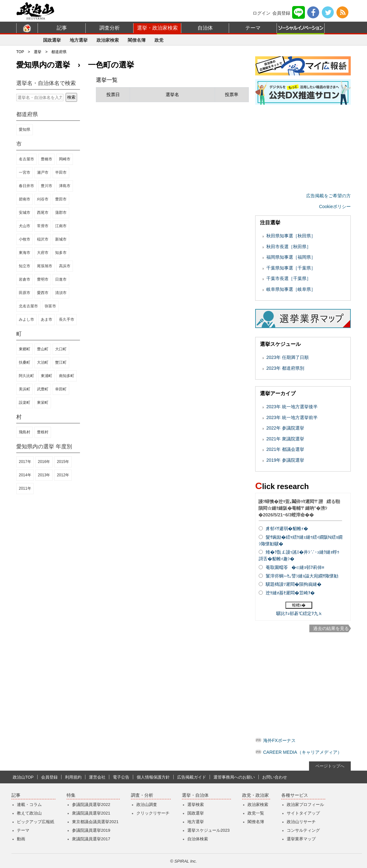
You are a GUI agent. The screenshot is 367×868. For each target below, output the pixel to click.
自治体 (205, 28)
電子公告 (121, 777)
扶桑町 (25, 362)
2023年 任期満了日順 (288, 357)
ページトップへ (330, 766)
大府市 (43, 253)
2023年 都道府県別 (285, 368)
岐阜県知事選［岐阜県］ (291, 289)
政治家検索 (108, 40)
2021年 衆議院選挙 (285, 439)
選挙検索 (196, 805)
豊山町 (43, 349)
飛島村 (25, 432)
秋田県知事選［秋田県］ (291, 236)
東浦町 (47, 376)
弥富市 (50, 306)
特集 (71, 795)
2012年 (63, 475)
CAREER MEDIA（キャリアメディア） (302, 752)
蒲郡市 (61, 213)
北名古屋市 (28, 306)
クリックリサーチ (153, 813)
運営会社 (97, 777)
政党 (159, 40)
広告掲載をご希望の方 (328, 196)
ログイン (262, 13)
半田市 (61, 172)
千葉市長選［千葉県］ (289, 278)
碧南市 (25, 199)
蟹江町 (61, 362)
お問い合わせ (275, 777)
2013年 (44, 475)
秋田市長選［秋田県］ (289, 247)
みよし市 (26, 319)
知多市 (61, 253)
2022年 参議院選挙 (285, 428)
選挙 (38, 52)
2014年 (25, 475)
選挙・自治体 (195, 795)
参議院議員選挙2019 (91, 830)
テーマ (253, 28)
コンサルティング (303, 830)
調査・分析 (142, 795)
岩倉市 (25, 279)
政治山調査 (147, 805)
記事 (62, 28)
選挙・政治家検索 (157, 28)
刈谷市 (43, 199)
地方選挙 (79, 40)
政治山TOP (23, 777)
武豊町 (43, 389)
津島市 (65, 186)
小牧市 (25, 239)
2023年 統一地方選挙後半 (292, 407)
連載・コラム (29, 805)
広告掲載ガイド (192, 777)
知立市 (25, 266)
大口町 (61, 349)
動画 (21, 839)
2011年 (25, 488)
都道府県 (59, 52)
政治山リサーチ (301, 822)
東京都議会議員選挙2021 (95, 822)
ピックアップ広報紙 (36, 822)
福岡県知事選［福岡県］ (291, 257)
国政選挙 (52, 40)
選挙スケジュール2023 (209, 830)
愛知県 (25, 129)
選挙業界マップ (301, 839)
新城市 (61, 239)
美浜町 (25, 389)
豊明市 (43, 279)
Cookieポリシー (335, 206)
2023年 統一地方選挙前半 (292, 417)
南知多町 (67, 376)
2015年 (63, 462)
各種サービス (295, 795)
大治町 (43, 362)
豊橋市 (47, 159)
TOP (20, 52)
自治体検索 (198, 839)
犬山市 (25, 226)
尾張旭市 (45, 266)
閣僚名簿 (137, 40)
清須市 (61, 293)
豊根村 (43, 432)
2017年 (25, 462)
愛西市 (43, 293)
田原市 (25, 293)
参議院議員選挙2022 (91, 805)
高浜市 (65, 266)
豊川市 (47, 186)
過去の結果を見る (331, 628)
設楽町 (25, 402)
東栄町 (43, 402)
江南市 (61, 226)
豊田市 (61, 199)
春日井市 (26, 186)
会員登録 (281, 13)
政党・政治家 (255, 795)
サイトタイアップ (303, 813)
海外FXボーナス (279, 740)
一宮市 (25, 172)
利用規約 (73, 777)
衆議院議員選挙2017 (91, 839)
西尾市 (43, 213)
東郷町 (25, 349)
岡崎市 (65, 159)
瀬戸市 (43, 172)
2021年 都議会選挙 (285, 449)
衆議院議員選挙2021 (91, 813)
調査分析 (110, 28)
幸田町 (61, 389)
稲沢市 (43, 239)
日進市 (61, 279)
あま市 (47, 319)
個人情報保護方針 (153, 777)
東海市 (25, 253)
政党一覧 (256, 813)
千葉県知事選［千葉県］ (291, 268)
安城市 (25, 213)
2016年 (44, 462)
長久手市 (67, 319)
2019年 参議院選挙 (285, 460)
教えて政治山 (29, 813)
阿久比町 (26, 376)
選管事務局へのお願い (234, 777)
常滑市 (43, 226)
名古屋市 (26, 159)
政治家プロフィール (305, 805)
